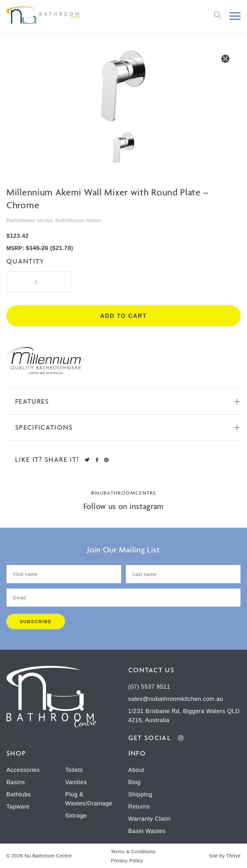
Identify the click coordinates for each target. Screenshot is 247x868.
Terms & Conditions (133, 851)
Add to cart (124, 316)
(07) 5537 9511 (149, 687)
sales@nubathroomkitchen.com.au (176, 699)
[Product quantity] (39, 282)
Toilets (74, 770)
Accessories (23, 770)
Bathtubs (19, 794)
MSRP (14, 248)
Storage (76, 816)
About (136, 770)
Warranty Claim (150, 819)
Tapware (18, 807)
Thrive (233, 856)
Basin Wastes (147, 831)
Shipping (140, 794)
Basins (16, 782)
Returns (139, 807)
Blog (134, 782)
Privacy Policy (127, 860)
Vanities (76, 782)
